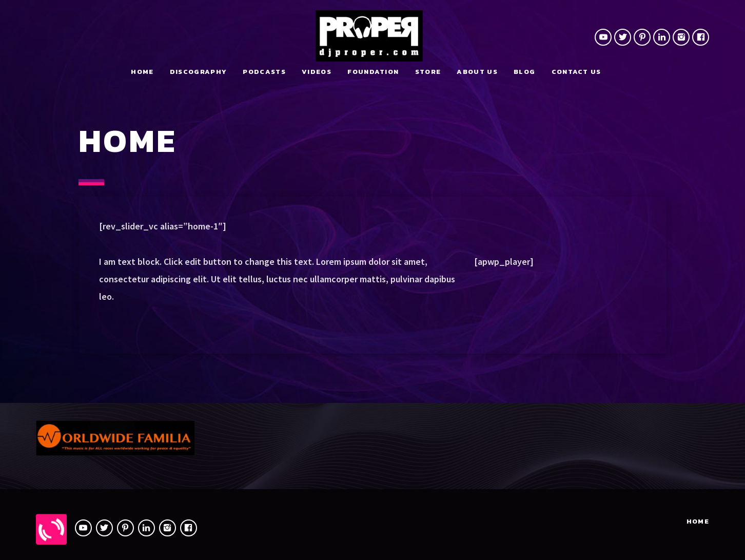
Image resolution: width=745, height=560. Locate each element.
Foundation (373, 72)
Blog (524, 72)
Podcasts (264, 72)
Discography (198, 72)
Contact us (576, 72)
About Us (477, 72)
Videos (317, 72)
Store (428, 72)
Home (142, 72)
